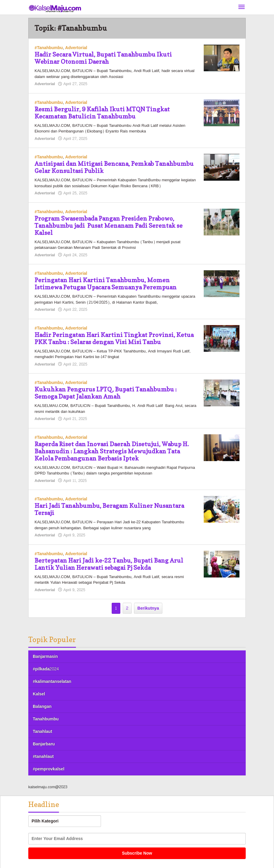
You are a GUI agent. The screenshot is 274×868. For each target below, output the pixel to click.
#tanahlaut (43, 757)
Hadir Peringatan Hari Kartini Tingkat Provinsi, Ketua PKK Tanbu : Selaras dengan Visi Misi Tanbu (114, 338)
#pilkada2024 (46, 669)
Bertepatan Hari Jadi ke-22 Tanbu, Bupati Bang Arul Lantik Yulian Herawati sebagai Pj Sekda (109, 564)
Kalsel (39, 694)
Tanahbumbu (46, 719)
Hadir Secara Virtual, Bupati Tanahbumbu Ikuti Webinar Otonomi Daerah (103, 58)
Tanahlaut (42, 732)
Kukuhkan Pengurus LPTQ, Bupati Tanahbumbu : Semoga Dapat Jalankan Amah (106, 393)
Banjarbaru (44, 744)
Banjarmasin (45, 657)
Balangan (42, 707)
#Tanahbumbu (49, 48)
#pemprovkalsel (49, 769)
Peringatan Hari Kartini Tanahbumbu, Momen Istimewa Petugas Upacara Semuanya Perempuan (106, 284)
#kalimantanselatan (52, 682)
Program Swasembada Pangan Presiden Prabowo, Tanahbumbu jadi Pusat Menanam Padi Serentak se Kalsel (109, 226)
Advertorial (76, 48)
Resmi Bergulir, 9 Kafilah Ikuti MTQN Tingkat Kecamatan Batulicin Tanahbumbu (102, 113)
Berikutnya (148, 608)
